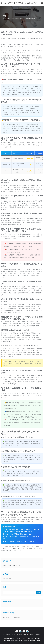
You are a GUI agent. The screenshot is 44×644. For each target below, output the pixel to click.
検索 (5, 587)
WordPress (19, 640)
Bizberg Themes (36, 640)
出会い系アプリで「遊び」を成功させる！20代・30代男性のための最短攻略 (22, 635)
